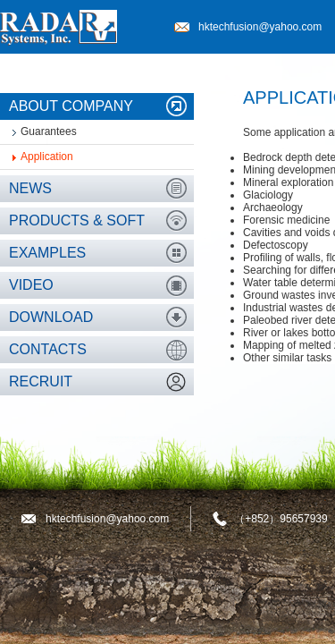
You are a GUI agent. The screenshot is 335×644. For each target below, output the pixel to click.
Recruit (41, 381)
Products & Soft (77, 220)
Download (51, 317)
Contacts (48, 349)
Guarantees (49, 131)
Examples (47, 253)
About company (71, 106)
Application (47, 157)
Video (31, 285)
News (30, 188)
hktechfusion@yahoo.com (260, 27)
